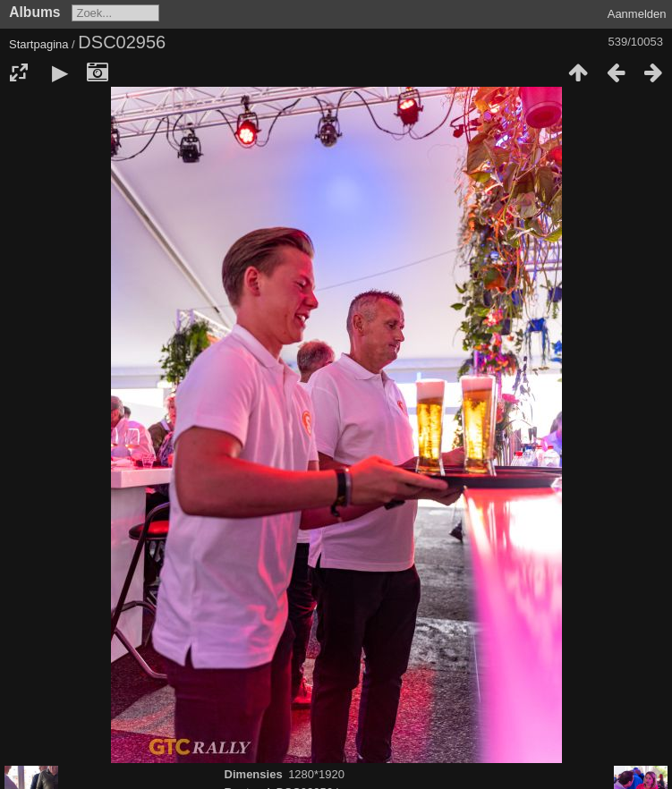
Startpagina (39, 44)
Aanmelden (637, 14)
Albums (34, 12)
